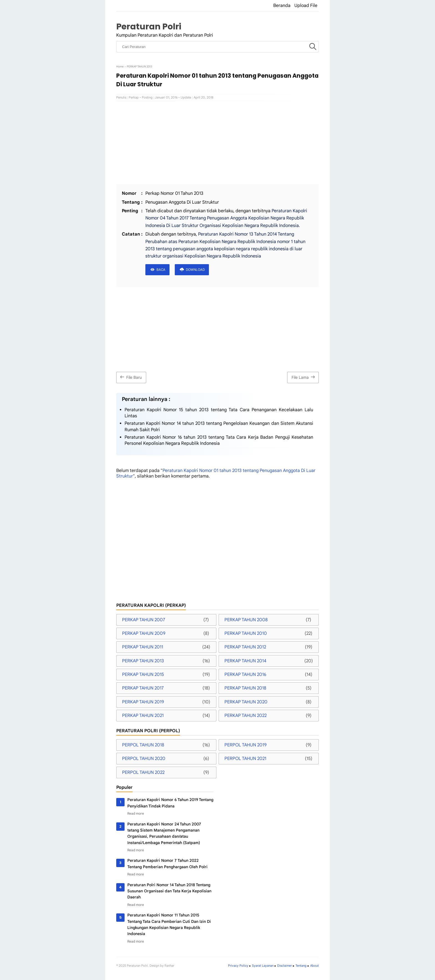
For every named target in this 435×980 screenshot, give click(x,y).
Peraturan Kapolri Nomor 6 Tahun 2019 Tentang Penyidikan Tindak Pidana (170, 803)
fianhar (169, 966)
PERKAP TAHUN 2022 (246, 716)
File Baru (130, 377)
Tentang (301, 966)
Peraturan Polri (149, 26)
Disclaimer (284, 966)
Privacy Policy (238, 966)
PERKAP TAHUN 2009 (144, 633)
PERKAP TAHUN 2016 (245, 675)
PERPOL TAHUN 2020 (144, 759)
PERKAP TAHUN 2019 (143, 702)
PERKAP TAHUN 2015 (143, 675)
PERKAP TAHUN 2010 (246, 633)
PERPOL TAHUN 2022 (143, 772)
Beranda (282, 6)
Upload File (306, 6)
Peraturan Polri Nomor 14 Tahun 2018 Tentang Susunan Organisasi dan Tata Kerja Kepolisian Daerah (169, 891)
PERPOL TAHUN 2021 (245, 759)
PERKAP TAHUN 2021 (143, 716)
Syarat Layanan (263, 966)
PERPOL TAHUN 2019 (246, 745)
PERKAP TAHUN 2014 (245, 661)
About (314, 966)
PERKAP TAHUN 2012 (245, 647)
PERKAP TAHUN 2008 (246, 620)
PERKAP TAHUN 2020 (246, 702)
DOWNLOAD (195, 270)
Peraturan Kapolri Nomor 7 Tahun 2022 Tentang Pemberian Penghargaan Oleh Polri (167, 863)
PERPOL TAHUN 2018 (143, 745)
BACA (161, 270)
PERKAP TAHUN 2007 (144, 620)
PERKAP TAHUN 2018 (245, 688)
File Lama (304, 377)
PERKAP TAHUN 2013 (143, 661)
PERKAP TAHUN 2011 (143, 647)
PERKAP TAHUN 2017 (143, 688)
